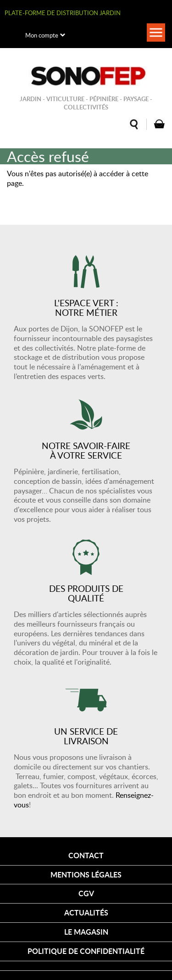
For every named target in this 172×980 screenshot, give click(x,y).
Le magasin (86, 932)
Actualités (86, 912)
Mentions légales (86, 874)
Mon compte (42, 35)
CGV (86, 893)
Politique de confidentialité (86, 951)
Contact (86, 855)
